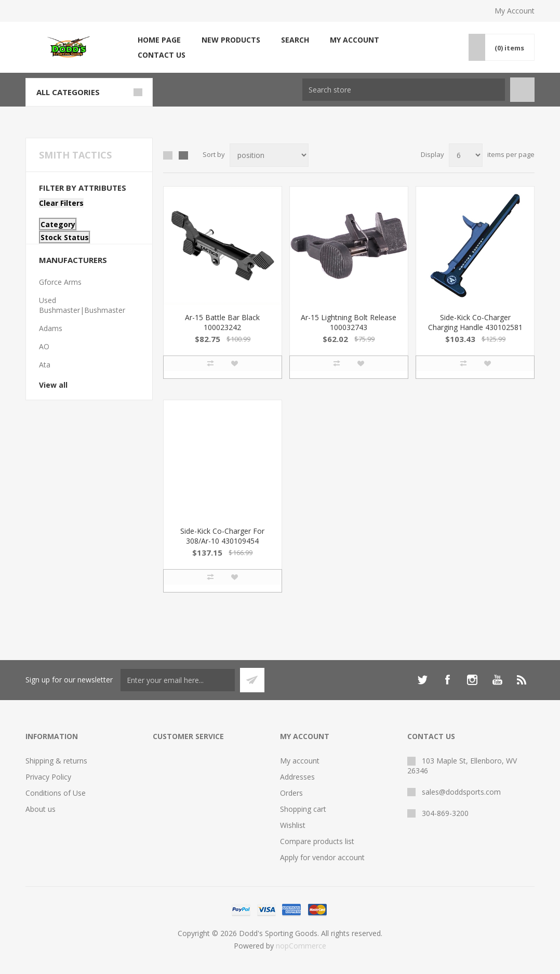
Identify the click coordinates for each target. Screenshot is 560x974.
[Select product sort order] (269, 155)
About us (41, 809)
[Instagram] (472, 680)
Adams (51, 328)
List (183, 155)
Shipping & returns (56, 761)
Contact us (162, 55)
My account (355, 40)
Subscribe (252, 680)
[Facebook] (447, 680)
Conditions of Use (56, 793)
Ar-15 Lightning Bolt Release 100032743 (349, 322)
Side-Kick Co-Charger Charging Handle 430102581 (475, 322)
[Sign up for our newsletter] (178, 680)
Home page (159, 40)
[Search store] (404, 90)
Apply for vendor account (322, 857)
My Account (515, 11)
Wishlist (293, 825)
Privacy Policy (48, 777)
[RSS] (522, 680)
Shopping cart (303, 809)
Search (295, 40)
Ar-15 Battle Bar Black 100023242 (222, 322)
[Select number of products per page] (466, 155)
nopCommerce (301, 946)
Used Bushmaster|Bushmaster (82, 305)
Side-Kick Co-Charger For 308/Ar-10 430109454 (222, 536)
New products (231, 40)
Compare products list (317, 841)
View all (53, 385)
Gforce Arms (60, 282)
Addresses (297, 777)
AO (44, 346)
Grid (168, 155)
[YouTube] (497, 680)
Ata (45, 365)
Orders (291, 793)
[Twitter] (422, 680)
